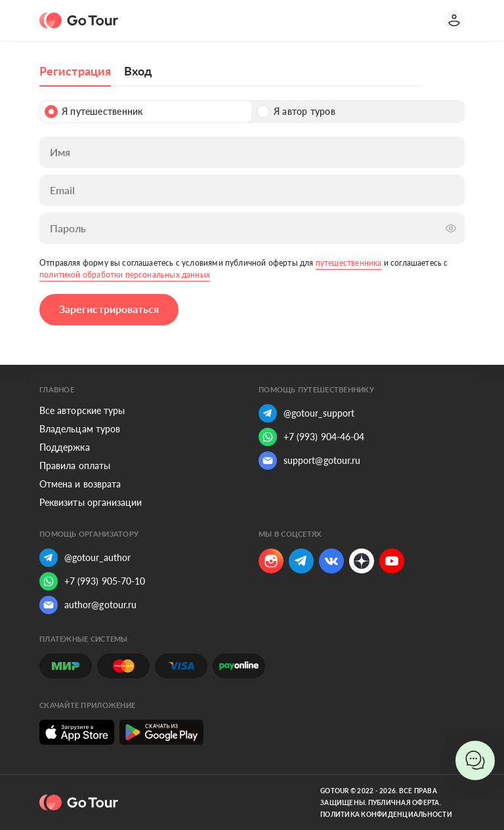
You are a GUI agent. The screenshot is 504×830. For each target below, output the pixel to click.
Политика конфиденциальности (386, 814)
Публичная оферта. (405, 802)
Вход (138, 71)
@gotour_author (85, 558)
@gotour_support (306, 413)
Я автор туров (296, 112)
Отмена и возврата (80, 484)
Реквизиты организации (91, 502)
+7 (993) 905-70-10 (92, 581)
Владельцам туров (80, 429)
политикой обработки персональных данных (125, 275)
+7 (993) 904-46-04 (311, 437)
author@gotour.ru (88, 605)
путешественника (349, 263)
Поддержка (65, 447)
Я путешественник (94, 112)
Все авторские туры (82, 410)
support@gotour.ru (309, 461)
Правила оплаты (75, 466)
